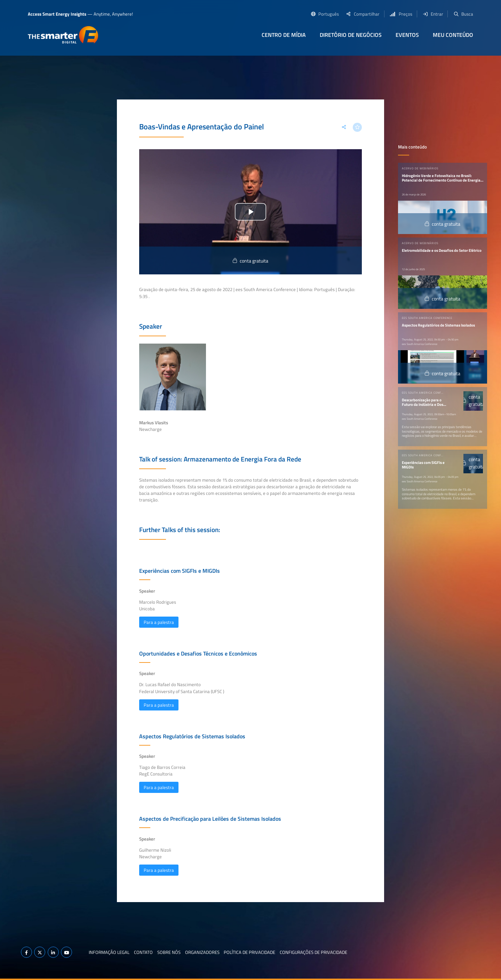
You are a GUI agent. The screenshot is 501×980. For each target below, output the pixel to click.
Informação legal (109, 952)
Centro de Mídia (284, 35)
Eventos (407, 35)
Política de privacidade (249, 952)
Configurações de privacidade (313, 952)
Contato (143, 952)
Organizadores (202, 952)
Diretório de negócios (351, 35)
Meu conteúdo (453, 35)
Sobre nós (169, 952)
